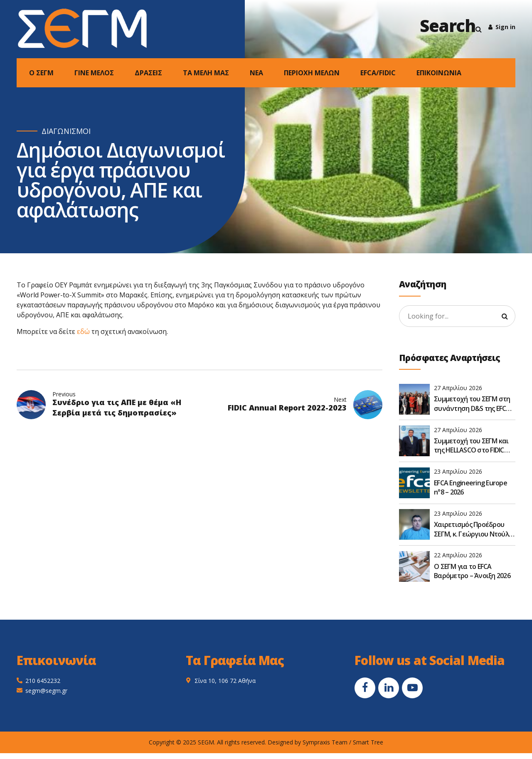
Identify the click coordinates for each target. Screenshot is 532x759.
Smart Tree (368, 742)
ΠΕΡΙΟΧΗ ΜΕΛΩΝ (312, 73)
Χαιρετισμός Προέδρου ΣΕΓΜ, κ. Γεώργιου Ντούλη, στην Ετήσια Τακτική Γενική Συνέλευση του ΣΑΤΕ (474, 529)
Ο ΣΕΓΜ (41, 73)
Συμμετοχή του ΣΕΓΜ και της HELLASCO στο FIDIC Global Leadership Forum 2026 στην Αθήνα (471, 446)
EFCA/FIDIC (378, 73)
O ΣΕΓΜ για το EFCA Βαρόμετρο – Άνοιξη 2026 (472, 571)
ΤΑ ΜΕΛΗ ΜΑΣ (206, 73)
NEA (256, 73)
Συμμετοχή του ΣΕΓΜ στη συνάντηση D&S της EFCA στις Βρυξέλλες (472, 404)
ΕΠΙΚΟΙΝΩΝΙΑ (439, 73)
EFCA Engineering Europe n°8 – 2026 (470, 487)
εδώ (83, 331)
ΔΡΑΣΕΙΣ (148, 73)
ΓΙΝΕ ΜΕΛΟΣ (94, 73)
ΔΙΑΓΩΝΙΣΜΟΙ (66, 131)
